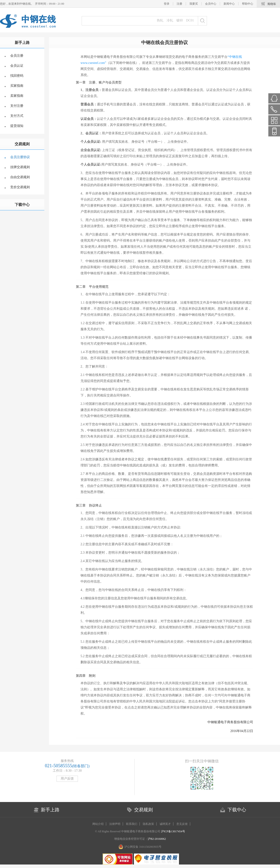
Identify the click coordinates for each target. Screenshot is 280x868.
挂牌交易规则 (20, 167)
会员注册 (17, 56)
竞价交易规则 (20, 187)
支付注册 (17, 106)
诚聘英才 (165, 824)
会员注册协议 (20, 157)
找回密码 (17, 76)
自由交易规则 (20, 177)
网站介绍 (98, 824)
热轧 (160, 20)
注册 (179, 4)
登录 (167, 4)
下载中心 (22, 205)
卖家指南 (17, 96)
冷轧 (170, 20)
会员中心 (211, 4)
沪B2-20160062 (157, 839)
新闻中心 (229, 4)
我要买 (194, 4)
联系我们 (132, 824)
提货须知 (17, 126)
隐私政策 (148, 824)
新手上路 (22, 43)
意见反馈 (182, 824)
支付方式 (17, 116)
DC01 (190, 20)
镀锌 (180, 20)
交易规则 (22, 144)
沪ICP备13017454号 (173, 831)
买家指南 (17, 86)
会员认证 (17, 66)
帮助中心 (248, 4)
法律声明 (115, 824)
